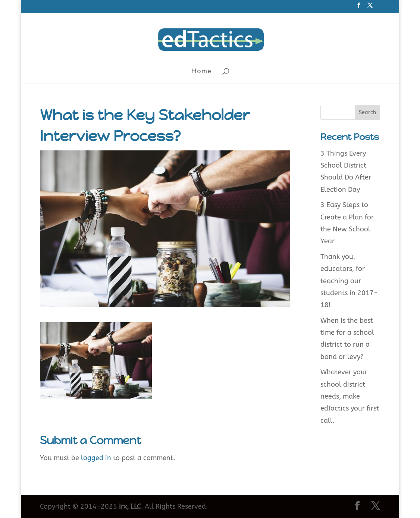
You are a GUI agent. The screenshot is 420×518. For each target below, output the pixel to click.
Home (201, 72)
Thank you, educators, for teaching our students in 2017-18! (349, 281)
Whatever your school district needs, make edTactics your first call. (350, 396)
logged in (96, 458)
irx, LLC (130, 506)
